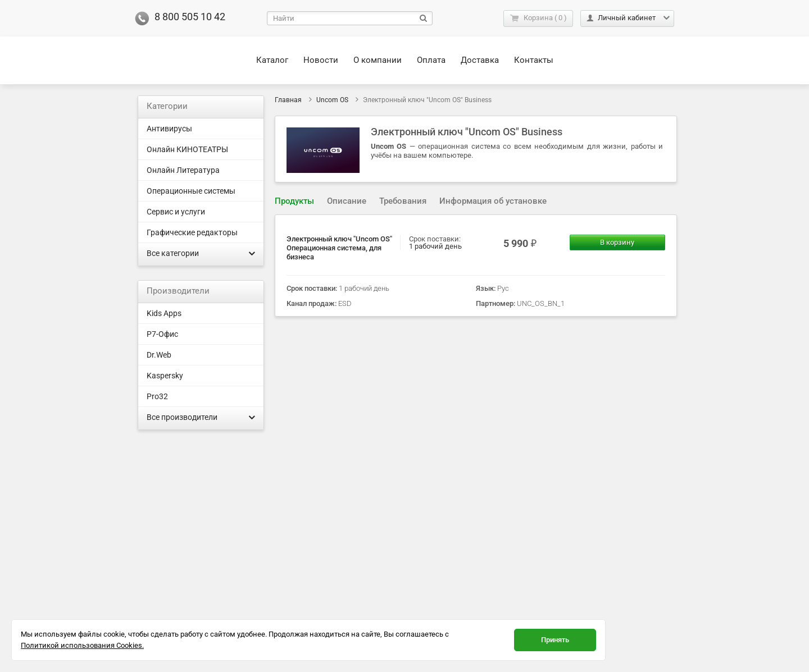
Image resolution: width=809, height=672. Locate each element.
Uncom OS (332, 100)
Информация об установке (493, 201)
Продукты (294, 201)
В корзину (617, 242)
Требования (403, 201)
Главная (288, 100)
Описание (347, 201)
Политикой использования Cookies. (82, 645)
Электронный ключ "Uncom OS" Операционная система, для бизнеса (339, 248)
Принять (555, 640)
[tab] (294, 201)
